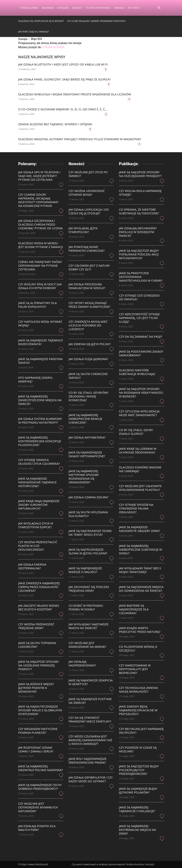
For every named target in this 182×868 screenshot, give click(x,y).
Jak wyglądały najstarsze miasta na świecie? (89, 626)
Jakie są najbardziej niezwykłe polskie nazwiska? (41, 768)
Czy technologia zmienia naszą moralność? (139, 690)
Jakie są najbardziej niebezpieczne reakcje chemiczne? (86, 419)
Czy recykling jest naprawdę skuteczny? (141, 731)
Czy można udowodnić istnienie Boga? (87, 193)
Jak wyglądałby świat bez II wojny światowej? (140, 570)
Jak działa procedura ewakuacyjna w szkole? (87, 286)
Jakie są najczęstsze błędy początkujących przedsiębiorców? (139, 770)
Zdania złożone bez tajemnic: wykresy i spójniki (55, 124)
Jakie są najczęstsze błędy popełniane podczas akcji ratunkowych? (139, 254)
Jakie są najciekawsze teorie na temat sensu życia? (90, 533)
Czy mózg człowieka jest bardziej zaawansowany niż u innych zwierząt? (90, 740)
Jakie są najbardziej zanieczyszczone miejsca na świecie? (40, 400)
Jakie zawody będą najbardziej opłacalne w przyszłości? (138, 710)
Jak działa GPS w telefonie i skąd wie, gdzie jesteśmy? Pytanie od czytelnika (39, 176)
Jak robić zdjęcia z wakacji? (34, 32)
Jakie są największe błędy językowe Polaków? (138, 790)
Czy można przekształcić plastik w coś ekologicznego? (38, 546)
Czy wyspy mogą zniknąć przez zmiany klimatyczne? (90, 305)
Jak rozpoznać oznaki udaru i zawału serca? (36, 749)
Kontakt (77, 8)
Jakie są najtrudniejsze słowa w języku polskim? (88, 551)
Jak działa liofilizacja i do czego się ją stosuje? (89, 211)
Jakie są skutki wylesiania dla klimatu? (88, 514)
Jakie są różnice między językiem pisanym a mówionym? (36, 688)
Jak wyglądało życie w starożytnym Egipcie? (36, 525)
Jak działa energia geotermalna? (32, 566)
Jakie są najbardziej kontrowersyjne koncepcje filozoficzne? (40, 441)
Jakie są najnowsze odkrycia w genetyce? (91, 682)
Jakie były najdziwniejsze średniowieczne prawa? (88, 761)
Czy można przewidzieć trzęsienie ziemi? (36, 626)
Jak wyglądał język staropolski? (83, 230)
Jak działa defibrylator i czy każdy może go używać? (91, 779)
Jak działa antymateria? (87, 437)
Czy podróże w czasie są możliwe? (138, 749)
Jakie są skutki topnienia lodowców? (37, 645)
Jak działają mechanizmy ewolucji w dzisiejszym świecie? (138, 232)
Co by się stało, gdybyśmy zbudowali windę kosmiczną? (89, 396)
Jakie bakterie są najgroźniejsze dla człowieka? (134, 609)
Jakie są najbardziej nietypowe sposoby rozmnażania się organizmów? (84, 477)
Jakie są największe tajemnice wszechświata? (41, 342)
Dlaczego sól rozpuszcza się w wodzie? (41, 21)
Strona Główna (29, 8)
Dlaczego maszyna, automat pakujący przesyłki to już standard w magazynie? (80, 139)
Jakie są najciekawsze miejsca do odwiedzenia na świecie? (141, 589)
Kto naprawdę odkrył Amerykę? (36, 379)
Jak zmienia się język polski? (90, 344)
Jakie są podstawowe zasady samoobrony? (141, 353)
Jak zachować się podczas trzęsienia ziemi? (89, 589)
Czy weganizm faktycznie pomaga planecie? (38, 731)
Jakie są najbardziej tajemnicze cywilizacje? (137, 809)
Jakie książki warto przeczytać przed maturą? (140, 630)
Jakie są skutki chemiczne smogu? (88, 376)
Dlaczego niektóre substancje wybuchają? (137, 372)
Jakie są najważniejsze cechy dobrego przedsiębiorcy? (40, 787)
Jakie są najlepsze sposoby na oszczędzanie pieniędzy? (140, 174)
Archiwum (48, 8)
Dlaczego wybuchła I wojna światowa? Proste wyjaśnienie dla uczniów (75, 94)
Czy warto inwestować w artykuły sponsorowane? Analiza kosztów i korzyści (113, 864)
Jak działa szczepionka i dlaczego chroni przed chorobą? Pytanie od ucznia (41, 224)
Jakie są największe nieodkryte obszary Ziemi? (140, 529)
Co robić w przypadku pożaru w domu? (86, 607)
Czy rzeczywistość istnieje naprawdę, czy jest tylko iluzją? (140, 318)
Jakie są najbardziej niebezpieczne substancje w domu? (141, 549)
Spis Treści (134, 8)
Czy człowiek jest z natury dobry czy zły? (89, 267)
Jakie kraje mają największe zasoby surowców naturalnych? (39, 505)
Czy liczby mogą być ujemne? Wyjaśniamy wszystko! (96, 21)
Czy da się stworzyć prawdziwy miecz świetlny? (90, 719)
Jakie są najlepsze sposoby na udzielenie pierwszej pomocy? (39, 665)
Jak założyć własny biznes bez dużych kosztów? (39, 607)
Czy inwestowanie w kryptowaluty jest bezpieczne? (135, 669)
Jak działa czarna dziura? (89, 497)
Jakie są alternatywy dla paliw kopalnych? (38, 305)
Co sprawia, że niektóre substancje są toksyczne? (139, 211)
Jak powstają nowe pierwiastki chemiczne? (87, 249)
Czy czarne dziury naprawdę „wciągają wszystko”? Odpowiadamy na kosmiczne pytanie (38, 200)
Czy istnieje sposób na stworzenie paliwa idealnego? (136, 508)
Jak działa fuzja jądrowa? (88, 359)
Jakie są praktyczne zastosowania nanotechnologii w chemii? (141, 277)
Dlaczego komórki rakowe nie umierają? (140, 469)
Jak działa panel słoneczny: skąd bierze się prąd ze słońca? (65, 79)
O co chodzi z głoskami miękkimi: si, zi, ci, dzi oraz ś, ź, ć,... (63, 109)
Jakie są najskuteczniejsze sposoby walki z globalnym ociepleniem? (40, 710)
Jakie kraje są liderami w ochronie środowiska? (138, 450)
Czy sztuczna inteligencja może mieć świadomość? (139, 413)
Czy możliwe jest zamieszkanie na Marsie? (87, 645)
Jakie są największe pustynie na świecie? (90, 701)
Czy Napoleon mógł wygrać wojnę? (40, 323)
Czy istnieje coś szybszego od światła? (139, 297)
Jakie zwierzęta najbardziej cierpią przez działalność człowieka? (39, 587)
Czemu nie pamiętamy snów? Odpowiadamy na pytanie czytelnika (40, 265)
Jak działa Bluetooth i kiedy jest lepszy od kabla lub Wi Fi (63, 64)
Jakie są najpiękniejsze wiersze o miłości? (85, 570)
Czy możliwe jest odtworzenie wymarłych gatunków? (38, 807)
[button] (159, 8)
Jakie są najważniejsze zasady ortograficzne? (87, 454)
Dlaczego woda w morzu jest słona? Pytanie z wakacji (41, 245)
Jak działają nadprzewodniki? (82, 663)
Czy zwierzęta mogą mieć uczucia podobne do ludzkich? (88, 325)
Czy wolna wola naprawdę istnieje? (140, 193)
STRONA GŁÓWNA (53, 47)
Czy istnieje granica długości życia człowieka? (39, 462)
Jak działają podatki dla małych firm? (37, 828)
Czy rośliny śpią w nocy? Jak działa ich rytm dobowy (40, 286)
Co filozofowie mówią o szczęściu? (138, 648)
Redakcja (119, 8)
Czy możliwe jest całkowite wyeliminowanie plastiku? (140, 488)
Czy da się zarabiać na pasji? (141, 336)
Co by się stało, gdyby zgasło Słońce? (136, 432)
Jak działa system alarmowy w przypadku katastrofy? (40, 421)
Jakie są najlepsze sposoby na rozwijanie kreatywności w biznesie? (141, 393)
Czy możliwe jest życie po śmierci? (88, 174)
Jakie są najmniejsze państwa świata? (41, 361)
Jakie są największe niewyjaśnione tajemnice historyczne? (37, 482)
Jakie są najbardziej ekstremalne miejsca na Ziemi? (138, 830)
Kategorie (63, 8)
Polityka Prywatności (98, 8)
